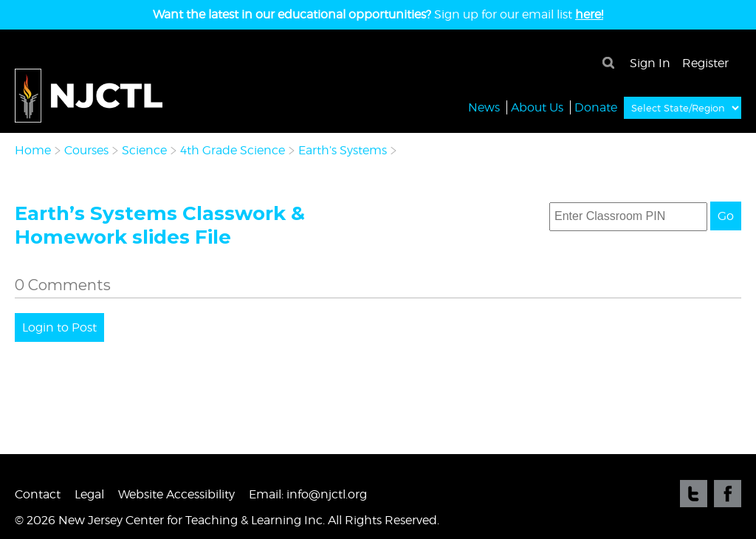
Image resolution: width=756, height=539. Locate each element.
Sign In (650, 63)
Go (726, 216)
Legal (89, 494)
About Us (537, 107)
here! (589, 14)
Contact (38, 494)
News (484, 107)
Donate (596, 107)
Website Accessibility (176, 494)
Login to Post (59, 327)
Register (705, 63)
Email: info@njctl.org (308, 494)
